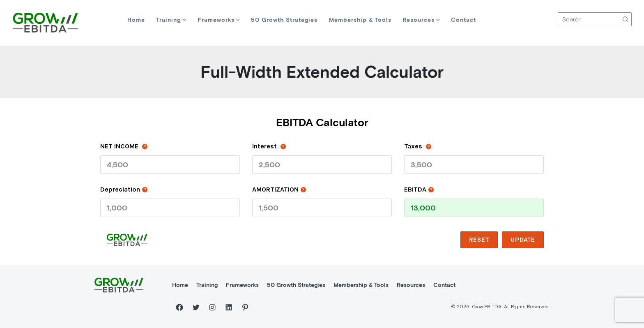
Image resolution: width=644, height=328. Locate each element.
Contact (463, 20)
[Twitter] (196, 307)
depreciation (124, 189)
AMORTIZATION (279, 189)
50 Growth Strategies (284, 20)
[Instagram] (212, 307)
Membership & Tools (360, 20)
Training (171, 20)
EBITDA (419, 189)
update (523, 240)
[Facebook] (179, 307)
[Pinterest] (245, 307)
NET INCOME (124, 146)
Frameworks (219, 20)
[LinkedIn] (229, 307)
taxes (418, 146)
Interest (269, 146)
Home (136, 20)
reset (479, 240)
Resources (421, 20)
